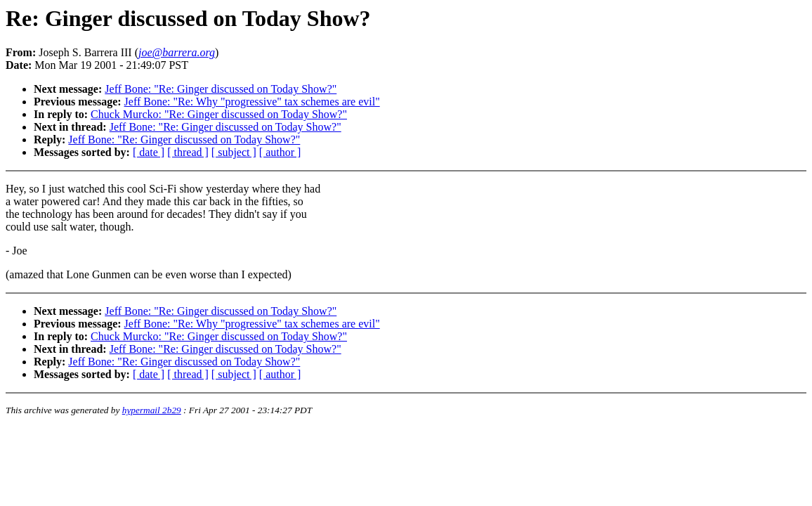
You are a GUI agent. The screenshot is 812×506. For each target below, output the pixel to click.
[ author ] (280, 152)
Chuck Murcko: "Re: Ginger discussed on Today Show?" (219, 114)
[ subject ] (234, 152)
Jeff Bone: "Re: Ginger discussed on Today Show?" (221, 89)
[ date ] (149, 152)
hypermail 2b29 (152, 410)
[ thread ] (188, 152)
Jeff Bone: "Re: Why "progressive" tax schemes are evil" (252, 102)
